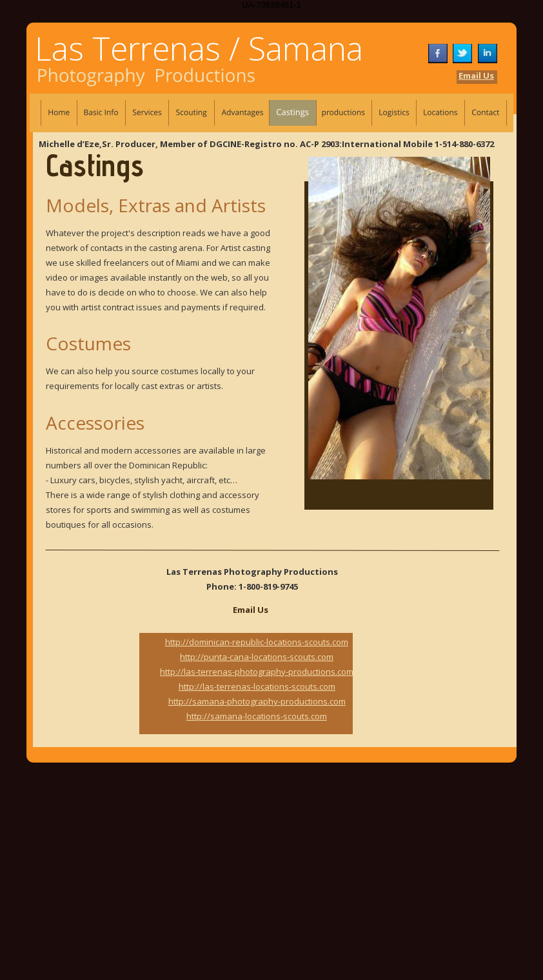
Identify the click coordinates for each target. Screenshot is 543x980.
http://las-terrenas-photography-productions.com (257, 672)
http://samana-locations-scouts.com (257, 716)
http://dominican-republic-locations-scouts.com (257, 642)
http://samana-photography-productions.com (257, 701)
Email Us (476, 75)
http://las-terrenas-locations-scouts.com (257, 686)
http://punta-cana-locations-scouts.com (257, 657)
